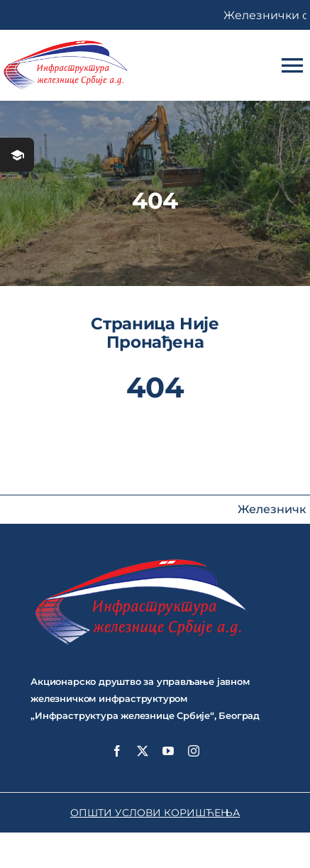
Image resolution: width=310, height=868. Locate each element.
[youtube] (168, 751)
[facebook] (117, 751)
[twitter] (143, 751)
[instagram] (194, 751)
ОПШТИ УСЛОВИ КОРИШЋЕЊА (155, 813)
